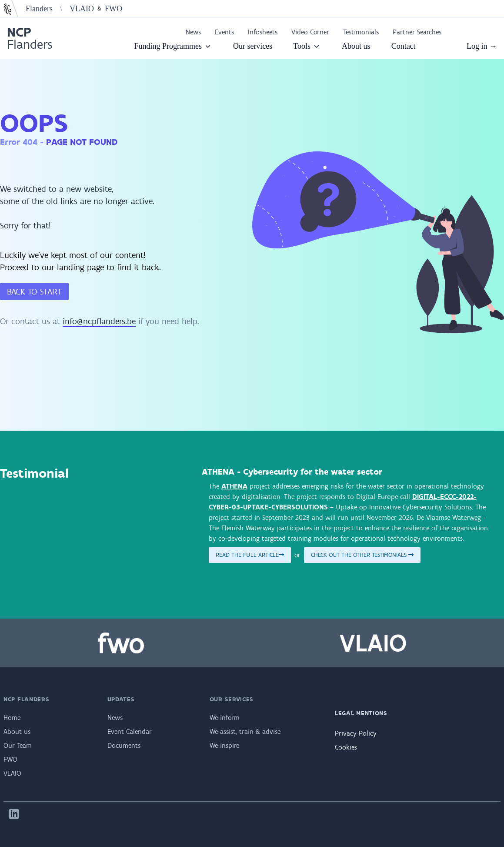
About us (356, 46)
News (193, 32)
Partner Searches (417, 32)
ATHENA (234, 486)
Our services (253, 46)
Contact (404, 46)
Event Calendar (130, 731)
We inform (225, 718)
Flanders (39, 9)
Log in (482, 46)
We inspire (224, 745)
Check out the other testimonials (362, 555)
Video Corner (310, 32)
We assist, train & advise (245, 731)
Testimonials (361, 32)
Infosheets (263, 32)
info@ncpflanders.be (99, 321)
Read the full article (250, 555)
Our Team (18, 745)
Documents (124, 745)
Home (12, 718)
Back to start (34, 291)
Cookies (346, 747)
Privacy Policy (356, 733)
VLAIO (82, 9)
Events (224, 32)
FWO (113, 9)
